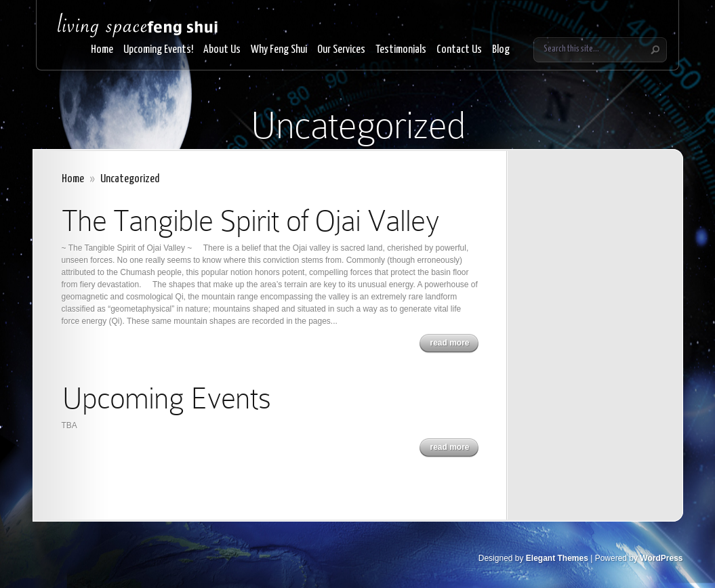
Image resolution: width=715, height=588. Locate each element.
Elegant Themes (557, 558)
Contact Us (459, 50)
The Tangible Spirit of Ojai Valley (250, 220)
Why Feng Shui (279, 50)
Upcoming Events (166, 398)
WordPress (661, 558)
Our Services (341, 50)
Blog (501, 50)
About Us (222, 50)
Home (102, 50)
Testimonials (401, 50)
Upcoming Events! (158, 50)
